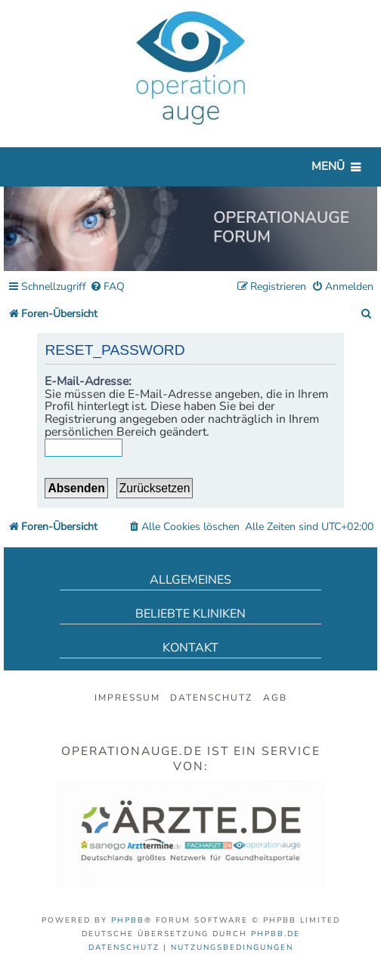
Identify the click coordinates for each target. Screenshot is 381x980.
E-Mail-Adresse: (88, 381)
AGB (275, 698)
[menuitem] (107, 287)
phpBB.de (276, 934)
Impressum (127, 698)
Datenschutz (211, 698)
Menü (328, 166)
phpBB (128, 920)
